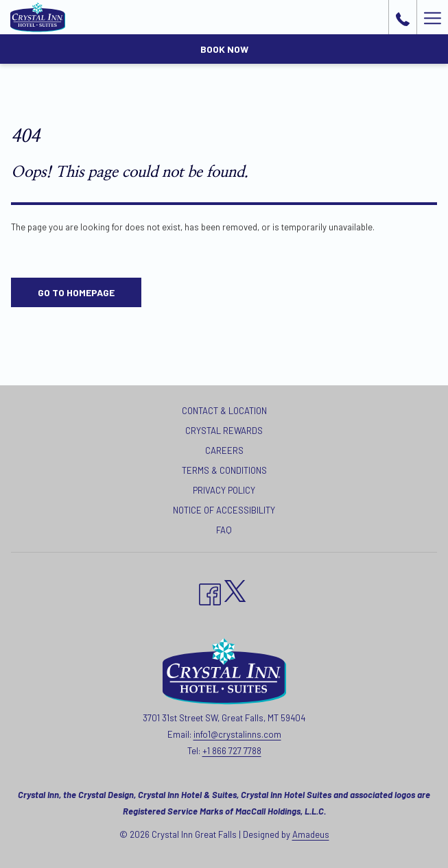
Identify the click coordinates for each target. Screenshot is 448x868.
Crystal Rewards (224, 431)
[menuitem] (224, 412)
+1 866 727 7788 (232, 751)
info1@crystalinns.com (237, 734)
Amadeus (311, 834)
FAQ (224, 530)
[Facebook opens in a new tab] (210, 592)
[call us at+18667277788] (403, 17)
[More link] (432, 17)
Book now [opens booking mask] (224, 49)
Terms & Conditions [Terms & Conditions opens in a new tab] (224, 470)
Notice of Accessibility (224, 510)
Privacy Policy (224, 490)
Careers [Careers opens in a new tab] (224, 450)
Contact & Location (224, 411)
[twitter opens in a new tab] (235, 589)
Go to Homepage (76, 292)
